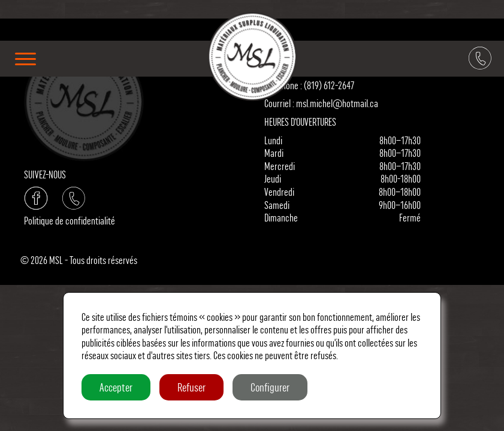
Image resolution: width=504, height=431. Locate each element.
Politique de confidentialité (70, 221)
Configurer (270, 387)
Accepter (116, 387)
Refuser (191, 387)
